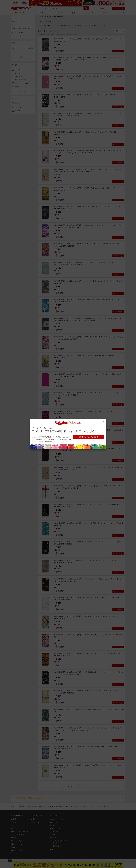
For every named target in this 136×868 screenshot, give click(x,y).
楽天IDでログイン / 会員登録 (88, 437)
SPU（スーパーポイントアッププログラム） (44, 438)
